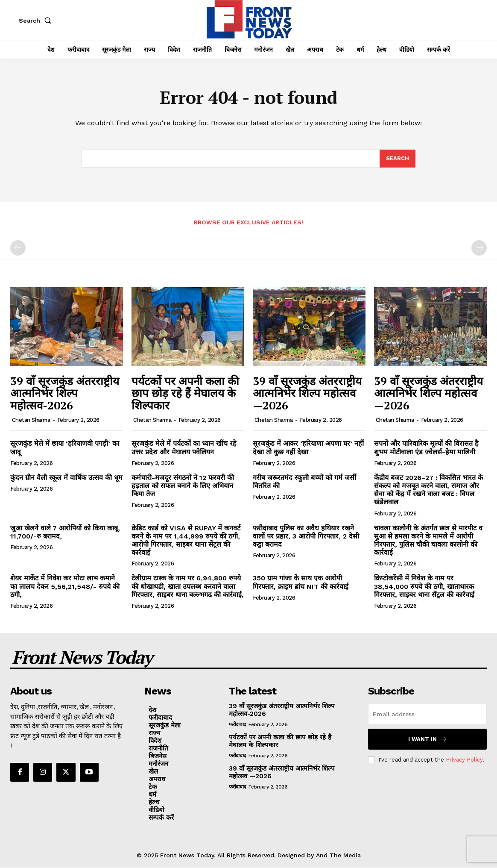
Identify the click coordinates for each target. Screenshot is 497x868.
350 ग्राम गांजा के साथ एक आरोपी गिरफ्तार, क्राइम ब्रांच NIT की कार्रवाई (301, 583)
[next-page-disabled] (479, 248)
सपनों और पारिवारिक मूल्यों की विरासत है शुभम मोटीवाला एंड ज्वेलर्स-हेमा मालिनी (426, 448)
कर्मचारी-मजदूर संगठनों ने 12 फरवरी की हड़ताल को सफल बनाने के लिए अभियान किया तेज (183, 486)
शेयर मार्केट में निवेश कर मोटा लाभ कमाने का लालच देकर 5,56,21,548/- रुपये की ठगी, (65, 587)
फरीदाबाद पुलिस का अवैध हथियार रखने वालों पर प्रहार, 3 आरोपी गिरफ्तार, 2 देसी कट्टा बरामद (306, 536)
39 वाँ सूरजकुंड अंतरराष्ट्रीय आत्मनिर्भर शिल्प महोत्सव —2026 (307, 393)
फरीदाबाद (237, 725)
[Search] (398, 159)
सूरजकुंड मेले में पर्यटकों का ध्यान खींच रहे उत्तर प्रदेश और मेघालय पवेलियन (184, 448)
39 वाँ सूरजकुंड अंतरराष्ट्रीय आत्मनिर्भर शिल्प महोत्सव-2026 (65, 393)
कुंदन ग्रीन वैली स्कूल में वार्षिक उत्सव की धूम (66, 478)
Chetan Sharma (31, 420)
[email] (427, 715)
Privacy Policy (464, 760)
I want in (428, 740)
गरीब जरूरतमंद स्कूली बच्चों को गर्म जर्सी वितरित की (304, 482)
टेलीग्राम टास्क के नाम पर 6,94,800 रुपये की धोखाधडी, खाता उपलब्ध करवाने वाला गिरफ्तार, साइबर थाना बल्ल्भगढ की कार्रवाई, (188, 587)
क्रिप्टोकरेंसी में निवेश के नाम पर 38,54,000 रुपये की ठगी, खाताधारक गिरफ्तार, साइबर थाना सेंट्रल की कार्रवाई (424, 587)
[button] (37, 21)
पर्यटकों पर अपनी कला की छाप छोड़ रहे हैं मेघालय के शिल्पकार (185, 393)
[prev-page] (18, 248)
